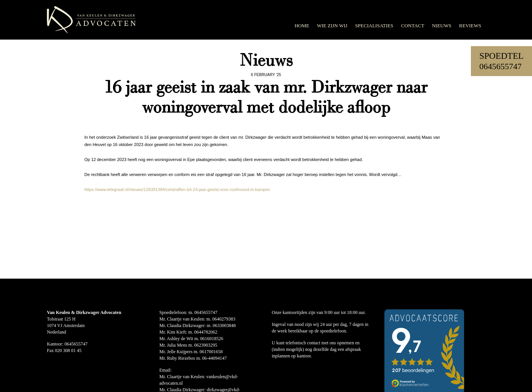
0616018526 (212, 339)
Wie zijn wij (332, 26)
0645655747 (500, 66)
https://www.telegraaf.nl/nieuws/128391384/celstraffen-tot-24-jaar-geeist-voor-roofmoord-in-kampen (177, 189)
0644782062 (206, 332)
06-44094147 (214, 358)
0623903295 (206, 345)
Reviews (470, 26)
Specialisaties (374, 26)
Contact (412, 26)
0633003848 (224, 326)
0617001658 (211, 352)
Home (302, 26)
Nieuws (442, 26)
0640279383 (224, 319)
